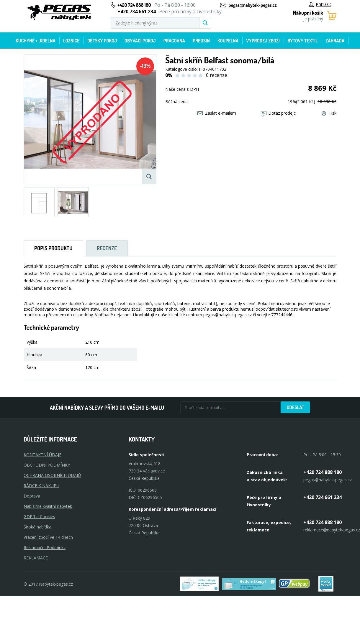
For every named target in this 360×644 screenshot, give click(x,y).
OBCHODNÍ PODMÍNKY (47, 465)
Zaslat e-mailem (217, 113)
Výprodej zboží (263, 41)
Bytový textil (303, 41)
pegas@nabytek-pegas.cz (252, 5)
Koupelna (228, 41)
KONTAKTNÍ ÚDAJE (42, 455)
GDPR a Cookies (39, 517)
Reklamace (36, 558)
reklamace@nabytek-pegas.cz (332, 530)
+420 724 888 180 (134, 5)
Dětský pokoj (102, 41)
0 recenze (217, 75)
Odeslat (295, 407)
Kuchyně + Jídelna (36, 41)
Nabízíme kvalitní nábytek (48, 506)
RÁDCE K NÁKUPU (41, 486)
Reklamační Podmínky (45, 547)
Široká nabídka (37, 527)
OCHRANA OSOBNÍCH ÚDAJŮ (52, 475)
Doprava (32, 496)
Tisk (329, 113)
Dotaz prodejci (279, 113)
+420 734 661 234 (323, 497)
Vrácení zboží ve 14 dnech (48, 537)
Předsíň (201, 41)
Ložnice (71, 41)
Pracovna (174, 41)
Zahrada (335, 41)
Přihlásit (320, 4)
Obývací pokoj (140, 41)
